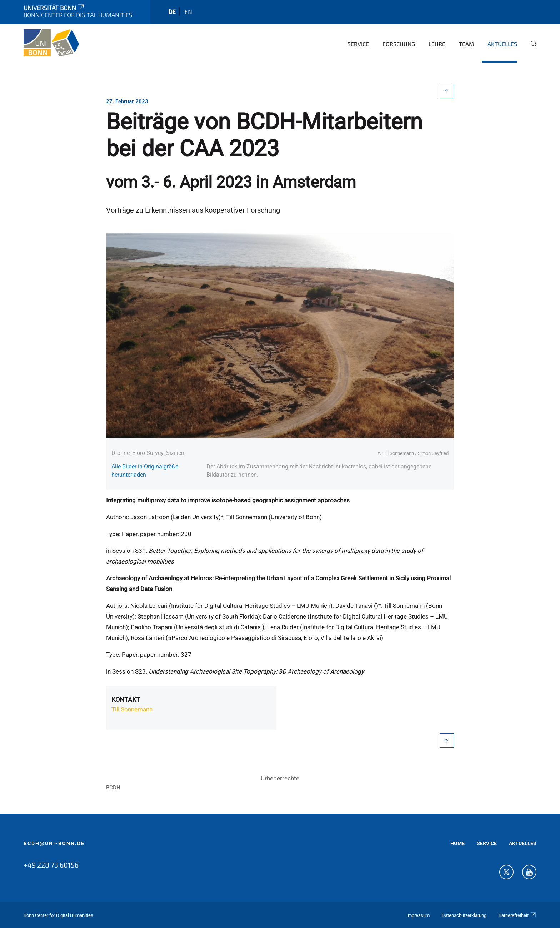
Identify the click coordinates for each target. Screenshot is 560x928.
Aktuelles (502, 44)
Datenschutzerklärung (464, 915)
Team (466, 44)
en (188, 11)
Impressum (418, 915)
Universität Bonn (55, 8)
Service (358, 44)
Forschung (399, 44)
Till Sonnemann (132, 709)
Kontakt (126, 699)
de (172, 11)
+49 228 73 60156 (51, 865)
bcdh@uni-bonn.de (54, 843)
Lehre (437, 44)
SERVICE (487, 843)
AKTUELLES (523, 843)
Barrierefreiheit (517, 915)
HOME (457, 843)
